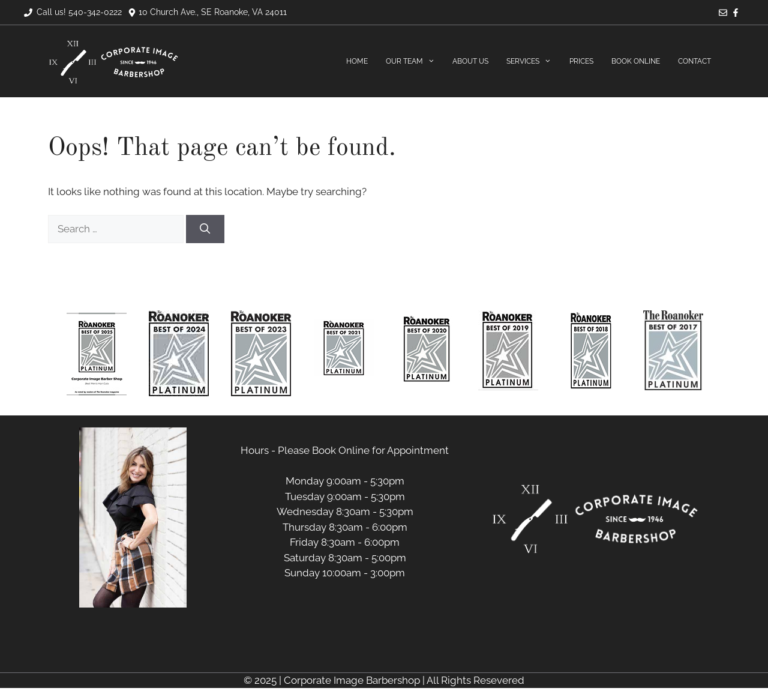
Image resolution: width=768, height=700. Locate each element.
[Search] (205, 229)
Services (533, 62)
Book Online (636, 61)
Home (357, 61)
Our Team (415, 62)
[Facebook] (736, 14)
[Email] (723, 14)
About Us (470, 61)
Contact (694, 61)
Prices (581, 61)
